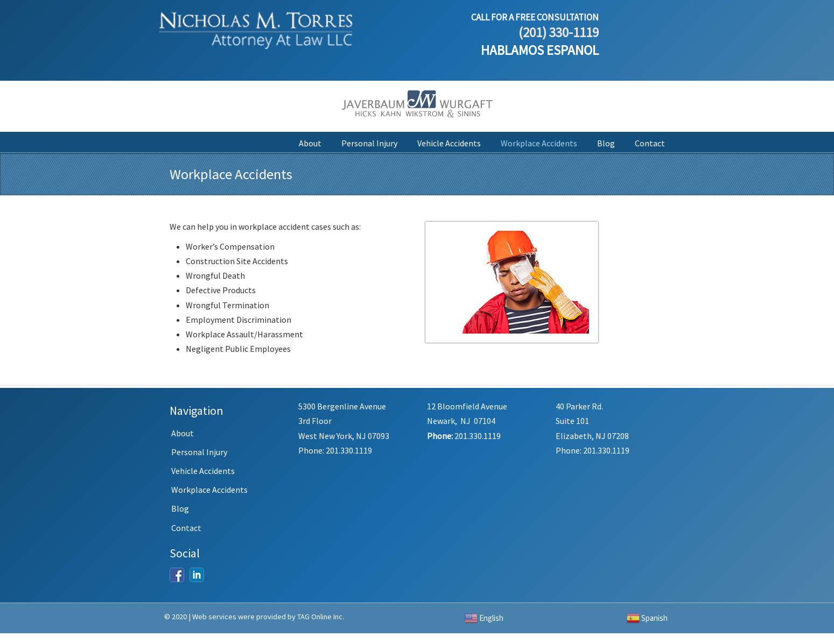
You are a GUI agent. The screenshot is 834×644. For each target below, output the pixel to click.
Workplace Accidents (209, 490)
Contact (186, 528)
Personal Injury (199, 452)
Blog (180, 508)
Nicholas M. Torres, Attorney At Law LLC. (256, 26)
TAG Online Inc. (321, 617)
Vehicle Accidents (203, 471)
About (183, 433)
